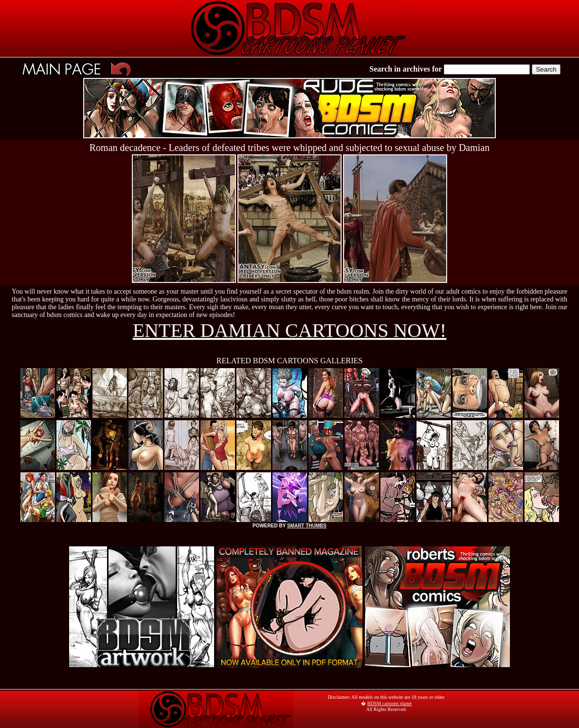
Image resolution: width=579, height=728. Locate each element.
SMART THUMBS (307, 526)
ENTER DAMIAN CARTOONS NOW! (290, 330)
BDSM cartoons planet (390, 703)
